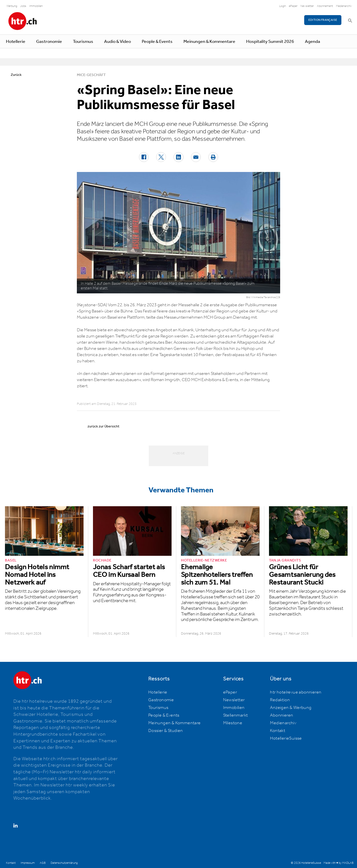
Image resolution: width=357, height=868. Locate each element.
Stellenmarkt (236, 715)
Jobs (23, 6)
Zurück (16, 75)
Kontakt (278, 731)
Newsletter (307, 6)
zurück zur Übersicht (103, 426)
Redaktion (280, 700)
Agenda (312, 42)
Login (283, 6)
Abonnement (325, 6)
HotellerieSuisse (286, 738)
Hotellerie (16, 42)
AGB (43, 863)
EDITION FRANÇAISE (323, 20)
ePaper (293, 6)
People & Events (157, 42)
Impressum (28, 863)
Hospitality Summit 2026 (270, 42)
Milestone (233, 723)
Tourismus (83, 42)
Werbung (12, 6)
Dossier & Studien (166, 731)
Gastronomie (49, 42)
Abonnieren (282, 715)
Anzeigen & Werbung (291, 708)
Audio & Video (118, 42)
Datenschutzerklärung (64, 863)
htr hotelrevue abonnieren (296, 692)
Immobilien (36, 6)
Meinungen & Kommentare (209, 42)
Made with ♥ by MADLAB (338, 863)
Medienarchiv (344, 6)
